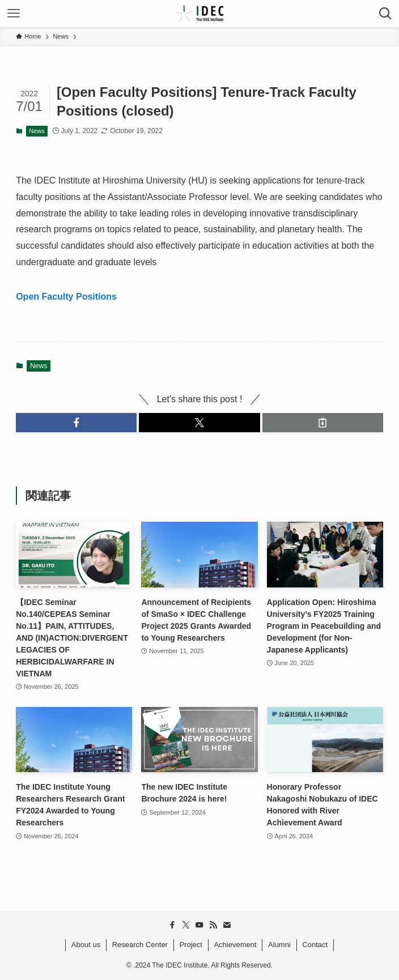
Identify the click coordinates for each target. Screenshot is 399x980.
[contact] (227, 925)
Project (190, 945)
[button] (76, 423)
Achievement (235, 945)
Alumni (279, 945)
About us (86, 945)
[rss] (213, 925)
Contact (315, 945)
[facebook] (172, 925)
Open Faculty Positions (66, 297)
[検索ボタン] (385, 14)
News (37, 131)
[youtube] (199, 925)
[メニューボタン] (14, 14)
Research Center (140, 945)
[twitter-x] (186, 925)
